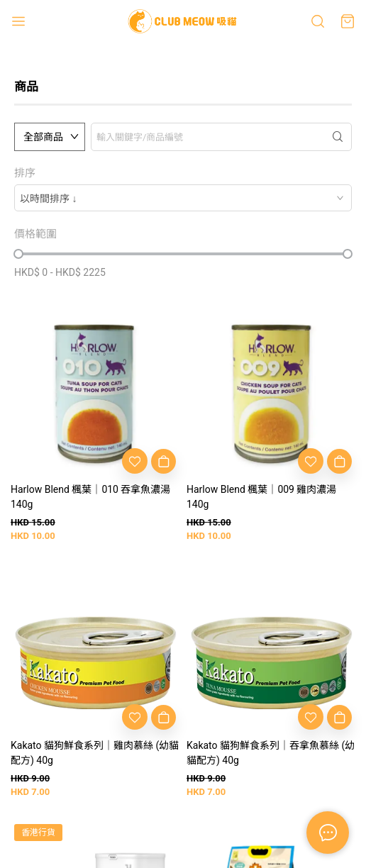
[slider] (18, 254)
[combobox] (183, 198)
